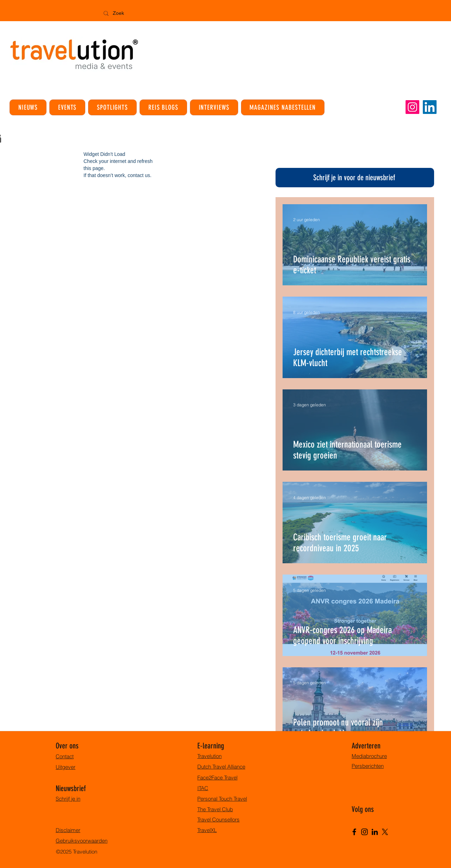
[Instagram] (412, 107)
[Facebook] (354, 832)
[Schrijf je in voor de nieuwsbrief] (355, 178)
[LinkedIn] (430, 107)
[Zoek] (136, 13)
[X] (385, 832)
